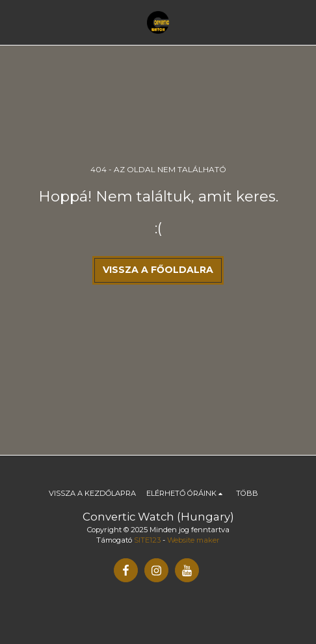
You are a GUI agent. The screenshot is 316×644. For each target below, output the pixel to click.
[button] (14, 22)
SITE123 (147, 540)
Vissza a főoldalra (158, 270)
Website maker (193, 540)
